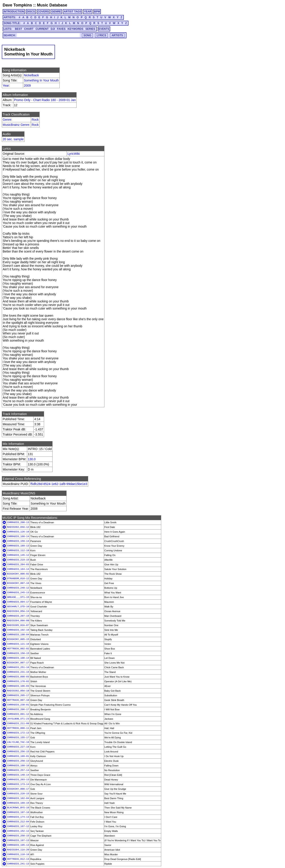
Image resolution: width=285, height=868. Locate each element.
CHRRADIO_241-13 (18, 864)
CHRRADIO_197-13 (18, 840)
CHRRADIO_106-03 (18, 686)
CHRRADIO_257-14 (18, 770)
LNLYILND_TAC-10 (18, 742)
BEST (18, 29)
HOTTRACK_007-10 (18, 700)
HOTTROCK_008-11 (18, 728)
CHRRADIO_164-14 (18, 569)
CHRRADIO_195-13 (18, 845)
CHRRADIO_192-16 (18, 630)
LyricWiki (74, 154)
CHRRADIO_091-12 (18, 714)
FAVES (61, 29)
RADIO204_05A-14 (18, 611)
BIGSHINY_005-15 (18, 639)
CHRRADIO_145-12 (18, 555)
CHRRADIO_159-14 (18, 541)
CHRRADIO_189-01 (18, 756)
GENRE (56, 12)
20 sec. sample (13, 139)
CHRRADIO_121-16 (18, 644)
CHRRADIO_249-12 (18, 588)
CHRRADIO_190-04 (18, 635)
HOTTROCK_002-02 (18, 649)
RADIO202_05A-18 (18, 691)
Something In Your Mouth (41, 80)
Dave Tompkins (17, 5)
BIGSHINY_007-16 (18, 583)
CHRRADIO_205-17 (18, 695)
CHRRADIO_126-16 (18, 532)
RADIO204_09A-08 (18, 621)
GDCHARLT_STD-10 (18, 607)
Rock (35, 120)
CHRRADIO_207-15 (18, 616)
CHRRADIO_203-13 (18, 780)
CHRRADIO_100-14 (18, 658)
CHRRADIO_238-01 (18, 705)
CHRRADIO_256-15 (18, 752)
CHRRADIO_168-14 (18, 536)
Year (6, 86)
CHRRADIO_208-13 (18, 522)
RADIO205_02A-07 (18, 625)
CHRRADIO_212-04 (18, 822)
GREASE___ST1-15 (18, 597)
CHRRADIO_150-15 (18, 653)
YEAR (88, 12)
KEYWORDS (76, 29)
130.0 (32, 459)
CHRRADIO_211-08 (18, 723)
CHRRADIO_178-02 (18, 681)
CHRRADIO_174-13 (18, 817)
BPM (97, 12)
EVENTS (104, 29)
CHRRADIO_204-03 (18, 564)
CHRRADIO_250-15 (18, 836)
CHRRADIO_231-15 (18, 672)
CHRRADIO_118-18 (18, 854)
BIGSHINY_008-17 (18, 789)
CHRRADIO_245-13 (18, 593)
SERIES (90, 29)
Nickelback (31, 75)
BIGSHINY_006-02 (18, 574)
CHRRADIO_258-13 (18, 761)
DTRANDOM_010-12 (18, 579)
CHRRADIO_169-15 (18, 803)
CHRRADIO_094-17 (18, 602)
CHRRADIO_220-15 (18, 794)
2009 (27, 86)
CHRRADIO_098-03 (18, 677)
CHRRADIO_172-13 (18, 733)
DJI (53, 29)
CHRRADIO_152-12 (18, 831)
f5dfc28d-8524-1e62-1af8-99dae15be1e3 (59, 484)
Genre (7, 120)
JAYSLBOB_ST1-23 (18, 719)
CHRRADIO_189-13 (18, 546)
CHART (29, 29)
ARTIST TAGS (72, 12)
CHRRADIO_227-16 (18, 747)
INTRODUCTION (14, 12)
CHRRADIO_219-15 (18, 560)
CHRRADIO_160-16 (18, 766)
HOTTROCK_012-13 (18, 859)
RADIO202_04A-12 (18, 527)
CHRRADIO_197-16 (18, 812)
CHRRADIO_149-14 (18, 775)
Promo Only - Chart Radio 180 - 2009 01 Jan (45, 100)
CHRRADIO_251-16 (18, 667)
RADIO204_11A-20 (18, 850)
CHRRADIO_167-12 (18, 826)
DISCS (31, 12)
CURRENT (42, 29)
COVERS (43, 12)
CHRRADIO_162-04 (18, 798)
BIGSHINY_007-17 (18, 663)
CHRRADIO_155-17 (18, 738)
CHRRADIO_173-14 (18, 784)
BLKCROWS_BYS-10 (18, 808)
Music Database (52, 5)
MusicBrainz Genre (16, 125)
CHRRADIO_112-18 (18, 550)
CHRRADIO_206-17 (18, 709)
